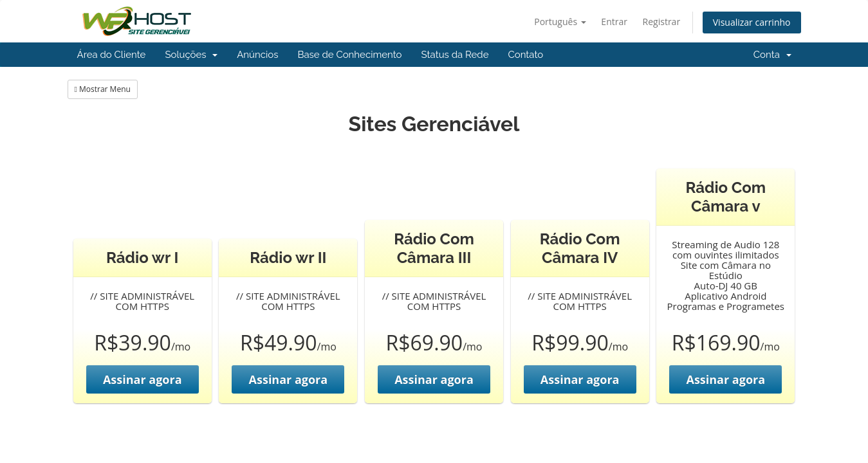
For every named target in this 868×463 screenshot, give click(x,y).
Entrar (614, 22)
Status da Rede (455, 55)
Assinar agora (143, 379)
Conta (772, 55)
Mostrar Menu (103, 89)
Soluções (191, 55)
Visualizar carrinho (752, 22)
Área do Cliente (112, 55)
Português (560, 22)
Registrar (662, 22)
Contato (525, 55)
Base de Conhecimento (349, 55)
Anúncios (257, 55)
